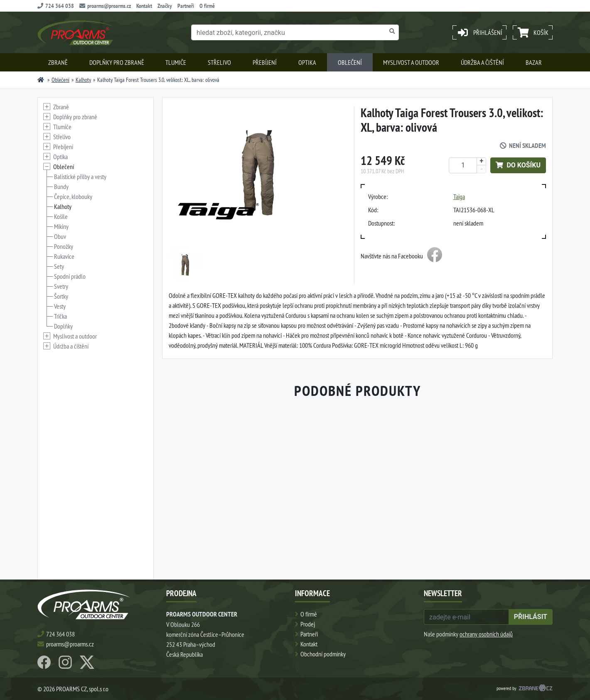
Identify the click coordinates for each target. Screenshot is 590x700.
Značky (165, 6)
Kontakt (144, 6)
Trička (60, 316)
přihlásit (531, 617)
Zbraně (58, 62)
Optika (307, 62)
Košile (61, 216)
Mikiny (61, 226)
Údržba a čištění (482, 62)
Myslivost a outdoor (411, 62)
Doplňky (63, 326)
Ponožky (64, 246)
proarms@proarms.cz (105, 6)
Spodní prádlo (70, 276)
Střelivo (219, 62)
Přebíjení (265, 62)
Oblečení (350, 62)
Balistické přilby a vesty (80, 177)
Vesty (60, 306)
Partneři (186, 6)
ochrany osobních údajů (486, 634)
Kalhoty (83, 80)
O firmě (207, 6)
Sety (59, 266)
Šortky (61, 296)
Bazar (534, 62)
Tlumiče (176, 62)
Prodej (308, 624)
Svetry (61, 286)
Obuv (60, 236)
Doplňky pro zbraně (117, 62)
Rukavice (64, 256)
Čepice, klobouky (73, 196)
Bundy (61, 187)
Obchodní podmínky (323, 654)
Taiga (459, 196)
